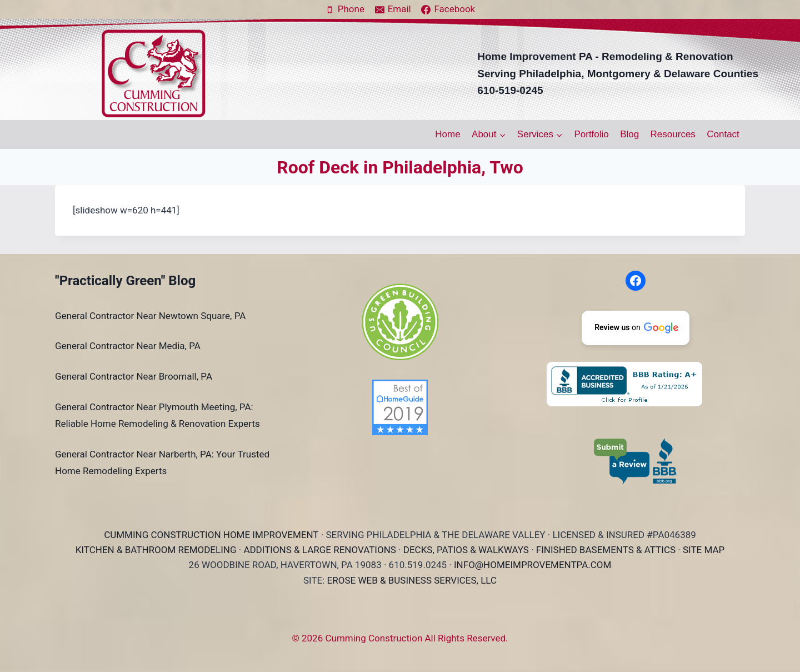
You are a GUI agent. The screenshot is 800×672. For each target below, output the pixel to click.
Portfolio (591, 134)
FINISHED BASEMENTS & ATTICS (606, 550)
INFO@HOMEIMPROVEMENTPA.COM (532, 565)
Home (447, 134)
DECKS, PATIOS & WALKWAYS (466, 550)
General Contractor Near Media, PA (128, 346)
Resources (673, 134)
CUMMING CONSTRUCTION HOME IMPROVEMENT (211, 535)
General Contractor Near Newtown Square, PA (150, 316)
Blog (629, 134)
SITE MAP (704, 550)
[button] (636, 328)
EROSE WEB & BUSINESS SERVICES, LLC (412, 580)
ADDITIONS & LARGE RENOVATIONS (320, 550)
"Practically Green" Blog (125, 281)
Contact (723, 134)
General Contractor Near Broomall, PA (134, 376)
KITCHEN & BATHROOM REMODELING (156, 550)
